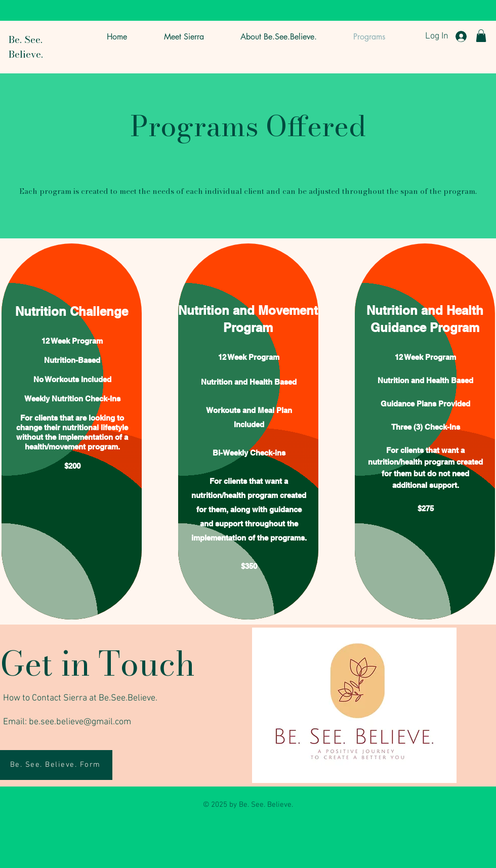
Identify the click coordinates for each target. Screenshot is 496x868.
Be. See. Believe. (26, 47)
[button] (481, 36)
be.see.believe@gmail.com (80, 722)
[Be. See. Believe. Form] (56, 765)
